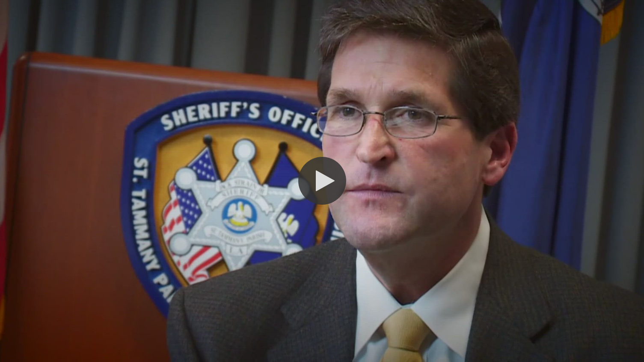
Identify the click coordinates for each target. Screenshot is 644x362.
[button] (322, 181)
